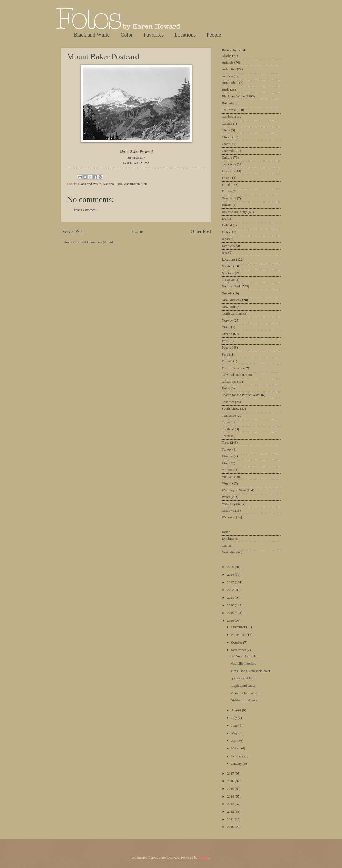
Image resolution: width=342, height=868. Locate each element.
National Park (112, 184)
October (237, 642)
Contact (227, 546)
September (239, 650)
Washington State (135, 184)
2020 (231, 605)
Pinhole (227, 361)
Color (127, 35)
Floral (226, 185)
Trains (226, 436)
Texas (226, 422)
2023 (231, 582)
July (234, 718)
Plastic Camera (232, 368)
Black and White (92, 35)
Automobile (230, 83)
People (214, 35)
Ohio (225, 327)
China (226, 130)
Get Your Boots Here (245, 656)
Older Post (201, 231)
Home (137, 231)
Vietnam (228, 477)
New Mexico (231, 300)
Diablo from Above (244, 700)
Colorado (228, 151)
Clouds (227, 137)
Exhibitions (230, 539)
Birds (226, 90)
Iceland (227, 225)
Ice (224, 219)
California (229, 110)
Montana (228, 273)
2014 (231, 796)
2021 (231, 598)
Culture (227, 157)
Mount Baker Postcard (103, 56)
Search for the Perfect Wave (241, 395)
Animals (228, 62)
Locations (185, 35)
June (235, 725)
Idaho (226, 232)
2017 (231, 774)
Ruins (226, 388)
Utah (225, 463)
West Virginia (231, 504)
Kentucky (228, 246)
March (236, 748)
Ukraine (227, 456)
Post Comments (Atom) (97, 242)
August (236, 710)
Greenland (229, 198)
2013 (231, 804)
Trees (226, 443)
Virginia (227, 483)
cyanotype (229, 164)
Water (226, 497)
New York (229, 307)
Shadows (228, 402)
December (239, 627)
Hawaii (227, 205)
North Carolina (232, 314)
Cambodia (229, 117)
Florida (227, 191)
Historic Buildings (234, 212)
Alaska (227, 56)
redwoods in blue (234, 375)
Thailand (228, 429)
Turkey (227, 449)
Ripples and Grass (243, 686)
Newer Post (73, 231)
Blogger (204, 858)
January (237, 764)
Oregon (227, 334)
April (235, 741)
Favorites (154, 35)
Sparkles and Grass (244, 678)
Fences (227, 178)
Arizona (227, 76)
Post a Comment (85, 210)
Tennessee (229, 416)
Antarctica (229, 69)
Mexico (227, 266)
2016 (231, 781)
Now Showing (232, 552)
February (238, 756)
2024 (231, 575)
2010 (231, 827)
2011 (231, 819)
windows (228, 511)
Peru (225, 354)
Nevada (227, 293)
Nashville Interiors (243, 664)
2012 (231, 812)
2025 (231, 567)
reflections (229, 382)
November (239, 635)
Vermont (228, 470)
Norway (227, 321)
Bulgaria (228, 103)
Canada (227, 124)
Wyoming (229, 517)
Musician (228, 280)
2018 (231, 621)
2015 (231, 789)
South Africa (230, 409)
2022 (231, 590)
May (235, 733)
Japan (226, 239)
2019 (231, 613)
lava (225, 252)
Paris (225, 341)
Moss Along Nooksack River (250, 671)
